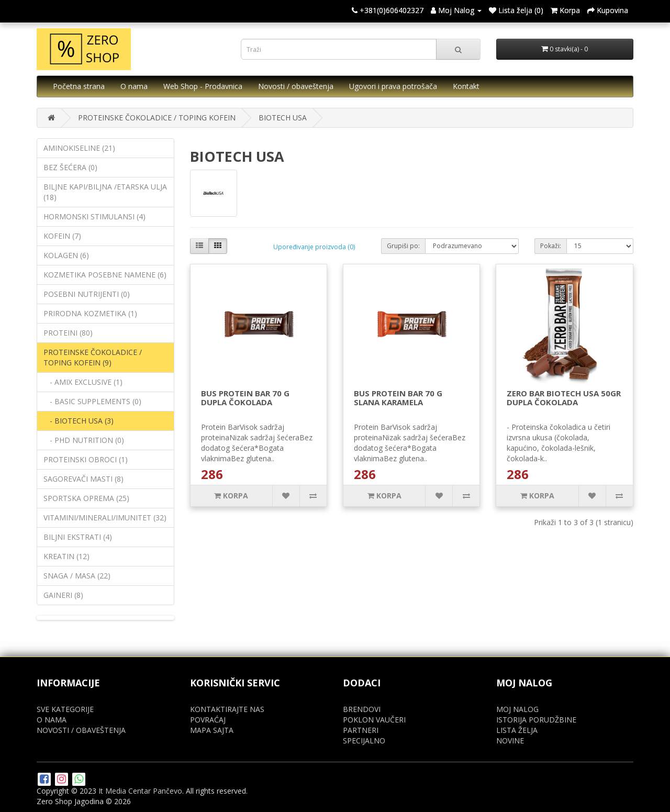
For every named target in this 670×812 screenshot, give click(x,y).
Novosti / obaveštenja (296, 86)
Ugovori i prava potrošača (393, 86)
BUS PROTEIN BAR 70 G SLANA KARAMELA (398, 398)
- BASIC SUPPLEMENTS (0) (92, 401)
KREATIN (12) (66, 556)
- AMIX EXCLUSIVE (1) (83, 382)
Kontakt (466, 86)
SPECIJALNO (364, 741)
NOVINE (510, 741)
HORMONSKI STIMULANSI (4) (94, 216)
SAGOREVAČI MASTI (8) (83, 479)
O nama (134, 86)
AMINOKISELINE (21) (79, 148)
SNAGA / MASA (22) (77, 576)
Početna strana (79, 86)
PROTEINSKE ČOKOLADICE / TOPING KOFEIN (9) (93, 357)
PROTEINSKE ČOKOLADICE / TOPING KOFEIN (157, 118)
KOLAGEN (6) (66, 255)
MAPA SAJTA (212, 730)
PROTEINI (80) (68, 333)
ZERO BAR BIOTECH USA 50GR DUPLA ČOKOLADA (564, 398)
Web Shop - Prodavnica (203, 86)
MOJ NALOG (517, 709)
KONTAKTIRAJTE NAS (227, 709)
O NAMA (52, 720)
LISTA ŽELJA (517, 730)
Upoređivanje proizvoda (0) (314, 247)
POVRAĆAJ (208, 720)
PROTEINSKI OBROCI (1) (86, 459)
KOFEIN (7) (62, 236)
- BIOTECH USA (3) (79, 421)
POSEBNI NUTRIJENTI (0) (87, 294)
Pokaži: (551, 246)
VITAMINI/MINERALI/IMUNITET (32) (105, 518)
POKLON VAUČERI (374, 720)
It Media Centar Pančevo (140, 791)
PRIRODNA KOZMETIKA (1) (90, 313)
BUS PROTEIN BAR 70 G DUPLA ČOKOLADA (245, 398)
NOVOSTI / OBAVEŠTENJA (81, 730)
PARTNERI (361, 730)
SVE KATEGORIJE (65, 709)
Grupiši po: (403, 246)
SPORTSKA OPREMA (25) (86, 498)
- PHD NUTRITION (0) (84, 440)
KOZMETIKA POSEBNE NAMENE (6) (105, 275)
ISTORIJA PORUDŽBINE (536, 720)
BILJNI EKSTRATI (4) (78, 537)
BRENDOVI (362, 709)
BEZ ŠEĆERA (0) (70, 167)
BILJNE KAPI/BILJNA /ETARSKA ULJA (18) (105, 192)
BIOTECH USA (283, 118)
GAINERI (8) (63, 595)
